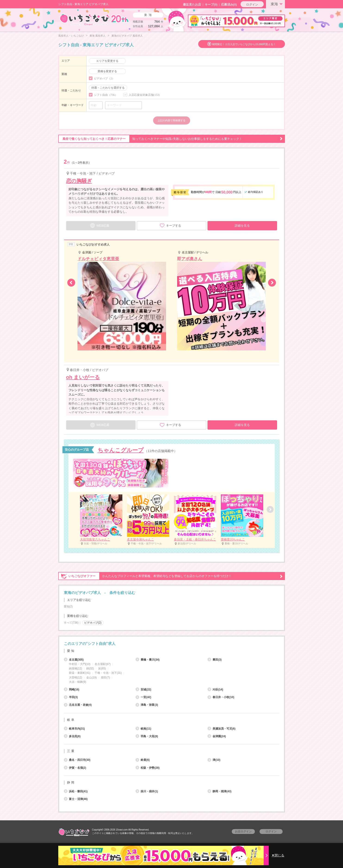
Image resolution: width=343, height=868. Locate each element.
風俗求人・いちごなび (71, 36)
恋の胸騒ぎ (79, 181)
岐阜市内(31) (74, 729)
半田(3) (71, 697)
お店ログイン (243, 831)
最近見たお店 (192, 5)
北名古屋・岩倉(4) (78, 705)
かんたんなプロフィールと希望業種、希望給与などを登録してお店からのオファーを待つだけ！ (170, 576)
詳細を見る (242, 226)
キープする (170, 225)
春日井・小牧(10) (221, 697)
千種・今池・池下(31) (108, 673)
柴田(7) (105, 678)
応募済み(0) (229, 5)
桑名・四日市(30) (77, 760)
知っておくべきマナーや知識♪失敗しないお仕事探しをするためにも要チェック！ (170, 139)
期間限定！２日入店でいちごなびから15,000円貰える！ (244, 44)
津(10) (214, 760)
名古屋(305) (74, 660)
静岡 (71, 782)
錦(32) (90, 668)
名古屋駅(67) (103, 664)
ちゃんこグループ (121, 450)
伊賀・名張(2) (75, 768)
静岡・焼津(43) (219, 791)
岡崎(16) (72, 690)
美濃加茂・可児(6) (221, 729)
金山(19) (91, 678)
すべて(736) (71, 623)
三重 (71, 751)
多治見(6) (72, 736)
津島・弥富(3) (147, 705)
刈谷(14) (215, 690)
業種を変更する (107, 71)
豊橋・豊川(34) (147, 660)
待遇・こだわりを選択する (108, 88)
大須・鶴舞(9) (78, 682)
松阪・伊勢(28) (147, 768)
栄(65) (102, 668)
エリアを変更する (107, 61)
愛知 (71, 651)
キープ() (211, 5)
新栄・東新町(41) (80, 673)
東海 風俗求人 (97, 36)
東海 (277, 4)
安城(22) (143, 690)
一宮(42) (143, 697)
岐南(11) (143, 729)
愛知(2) (68, 606)
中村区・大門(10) (80, 664)
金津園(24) (217, 736)
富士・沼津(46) (76, 799)
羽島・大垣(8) (147, 736)
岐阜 (71, 720)
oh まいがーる (83, 377)
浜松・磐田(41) (76, 791)
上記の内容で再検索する (171, 120)
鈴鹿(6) (143, 760)
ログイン (252, 5)
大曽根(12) (76, 678)
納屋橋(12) (76, 668)
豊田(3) (215, 660)
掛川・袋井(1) (147, 791)
